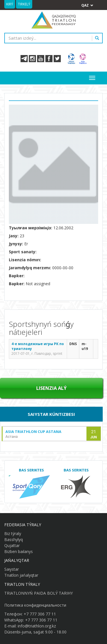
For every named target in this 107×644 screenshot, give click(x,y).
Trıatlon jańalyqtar (21, 575)
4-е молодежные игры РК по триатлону (38, 346)
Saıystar (12, 569)
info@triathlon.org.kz (37, 626)
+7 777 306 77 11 (40, 614)
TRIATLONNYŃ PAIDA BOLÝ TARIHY (39, 593)
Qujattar (12, 545)
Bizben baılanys (19, 551)
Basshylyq (14, 539)
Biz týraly (13, 533)
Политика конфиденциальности (35, 605)
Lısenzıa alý (51, 388)
